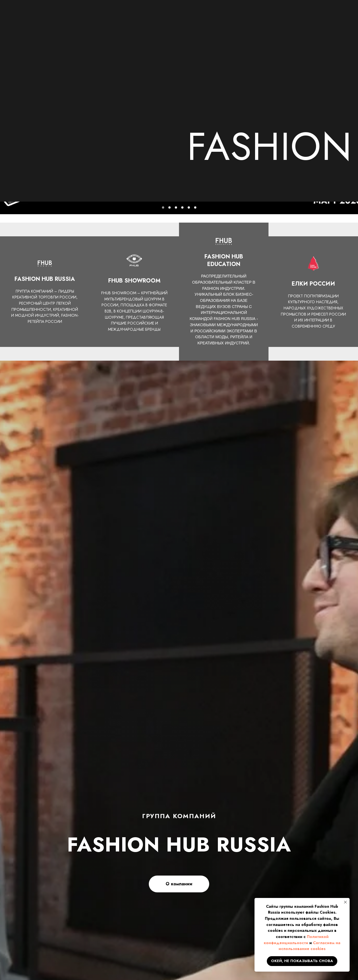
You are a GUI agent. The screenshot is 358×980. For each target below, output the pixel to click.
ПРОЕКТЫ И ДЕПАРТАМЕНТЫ (183, 32)
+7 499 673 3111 (280, 12)
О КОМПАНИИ (69, 32)
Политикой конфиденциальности (296, 940)
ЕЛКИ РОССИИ (318, 32)
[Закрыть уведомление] (345, 902)
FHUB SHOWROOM (260, 32)
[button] (328, 16)
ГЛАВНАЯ (22, 32)
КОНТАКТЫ (34, 39)
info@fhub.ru (275, 19)
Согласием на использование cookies (309, 946)
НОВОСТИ (116, 32)
